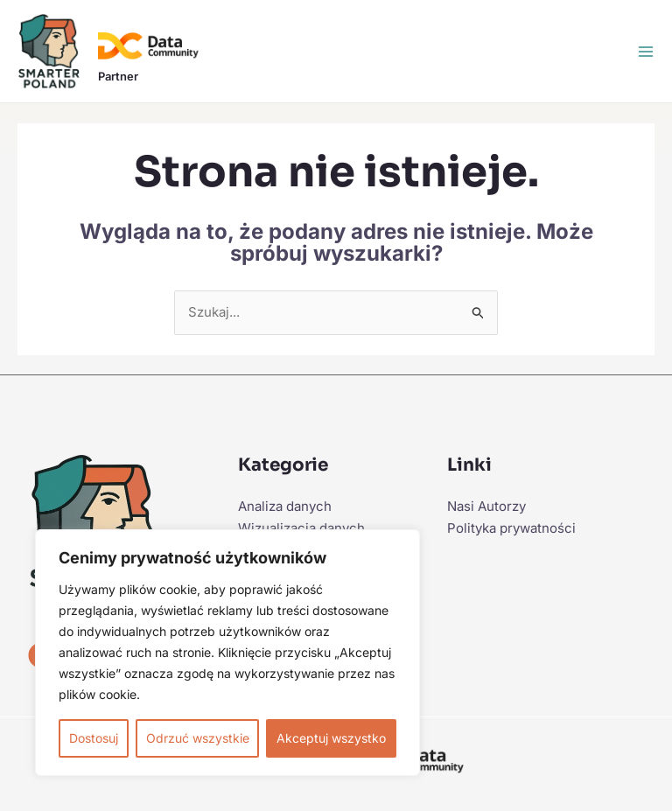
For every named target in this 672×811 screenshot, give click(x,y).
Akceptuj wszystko (331, 738)
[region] (227, 653)
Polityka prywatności (511, 528)
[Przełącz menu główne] (646, 52)
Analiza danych (285, 506)
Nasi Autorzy (486, 506)
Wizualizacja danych (301, 528)
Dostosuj (94, 738)
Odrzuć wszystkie (198, 738)
